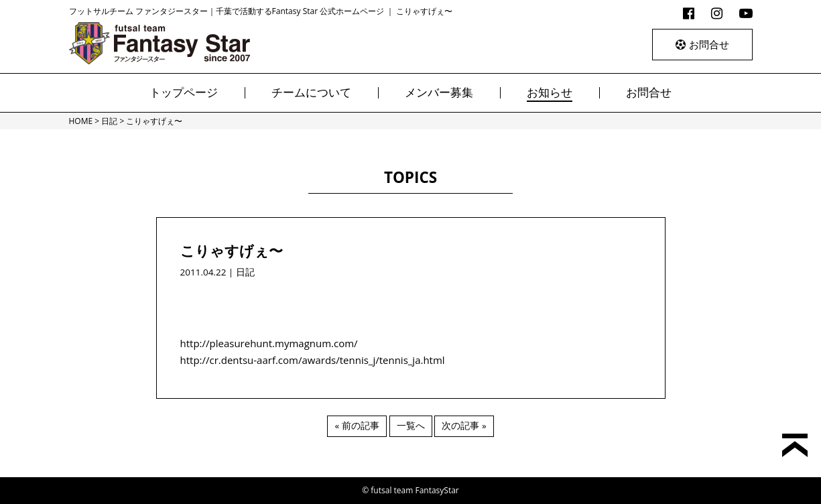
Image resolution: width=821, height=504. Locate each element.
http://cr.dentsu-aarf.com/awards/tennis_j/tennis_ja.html (313, 360)
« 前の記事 (357, 426)
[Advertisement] (411, 300)
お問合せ (702, 44)
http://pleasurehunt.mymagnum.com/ (269, 343)
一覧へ (411, 426)
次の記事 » (464, 426)
